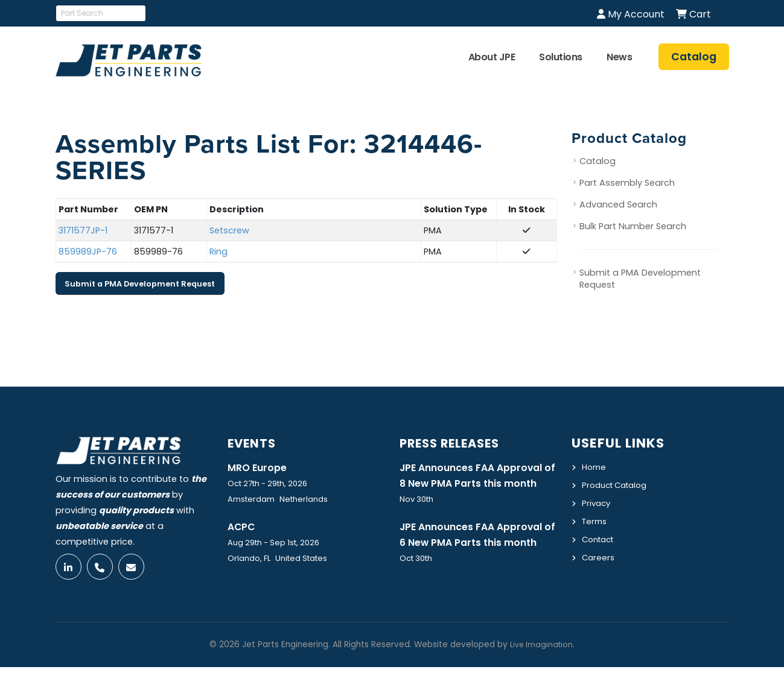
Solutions (561, 57)
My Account (631, 14)
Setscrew (229, 231)
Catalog (598, 162)
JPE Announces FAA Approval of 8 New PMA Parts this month (477, 484)
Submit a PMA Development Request (140, 284)
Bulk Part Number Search (633, 227)
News (619, 57)
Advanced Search (618, 205)
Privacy (597, 502)
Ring (218, 252)
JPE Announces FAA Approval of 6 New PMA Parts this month (477, 560)
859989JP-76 (88, 252)
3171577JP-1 (83, 231)
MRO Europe (260, 467)
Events (254, 443)
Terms (596, 519)
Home (595, 467)
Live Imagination (541, 664)
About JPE (492, 57)
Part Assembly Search (627, 183)
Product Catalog (618, 484)
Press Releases (456, 443)
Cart (693, 14)
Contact (600, 537)
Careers (599, 554)
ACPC (243, 527)
